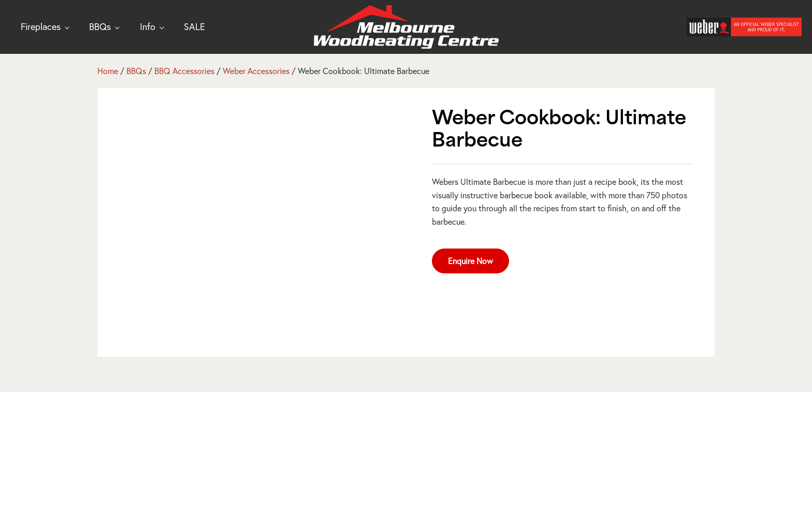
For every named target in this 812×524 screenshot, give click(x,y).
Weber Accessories (256, 71)
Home (108, 71)
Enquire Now (470, 261)
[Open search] (668, 27)
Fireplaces (41, 26)
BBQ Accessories (184, 71)
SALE (194, 26)
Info (148, 26)
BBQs (100, 26)
